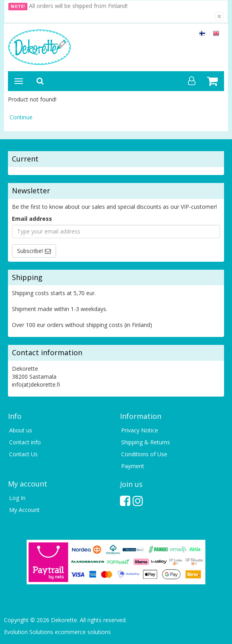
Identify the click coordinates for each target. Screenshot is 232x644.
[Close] (219, 17)
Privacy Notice (140, 430)
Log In (17, 498)
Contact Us (23, 454)
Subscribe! (30, 251)
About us (21, 430)
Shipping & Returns (146, 442)
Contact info (25, 442)
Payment (133, 466)
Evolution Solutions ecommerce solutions (57, 632)
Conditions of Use (144, 454)
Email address (32, 219)
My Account (24, 510)
